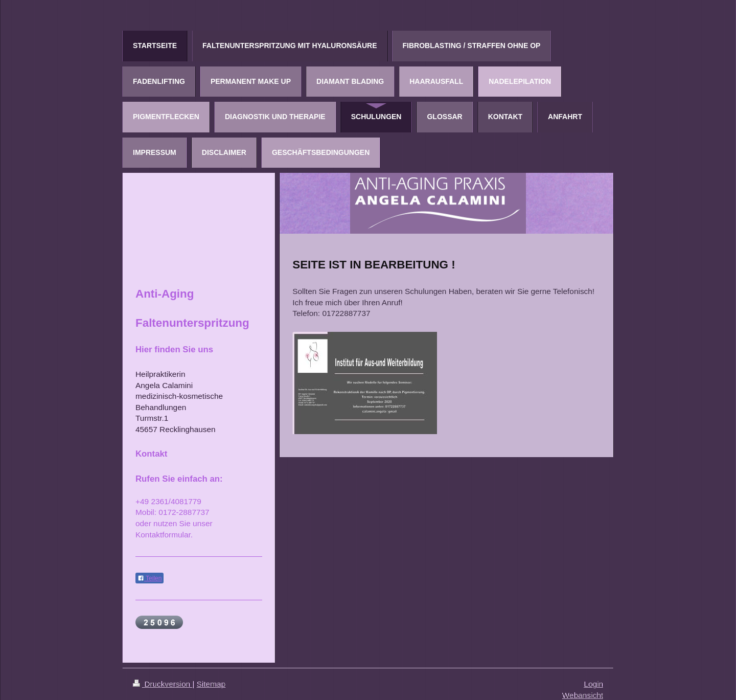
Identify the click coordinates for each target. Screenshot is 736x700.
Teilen (149, 578)
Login (593, 684)
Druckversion (163, 684)
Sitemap (211, 684)
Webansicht (583, 695)
